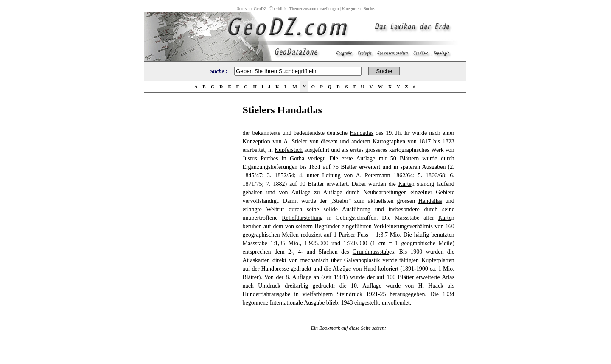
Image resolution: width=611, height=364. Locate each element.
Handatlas (362, 133)
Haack (436, 286)
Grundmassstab (371, 252)
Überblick (278, 9)
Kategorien (351, 9)
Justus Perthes (261, 158)
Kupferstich (289, 150)
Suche (369, 9)
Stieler (300, 141)
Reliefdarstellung (302, 218)
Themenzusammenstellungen (314, 9)
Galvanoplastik (362, 260)
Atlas (448, 277)
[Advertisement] (191, 232)
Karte (405, 184)
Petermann (378, 175)
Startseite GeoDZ (252, 9)
